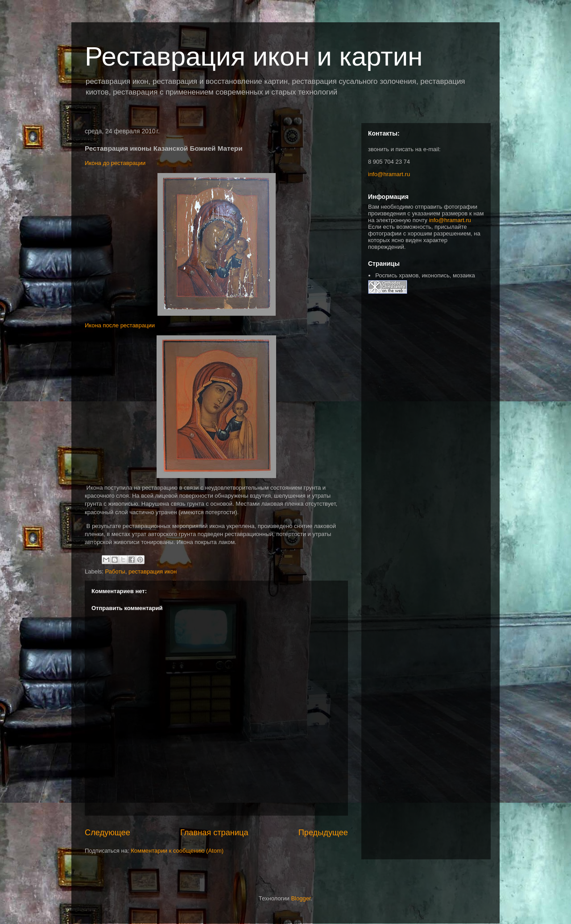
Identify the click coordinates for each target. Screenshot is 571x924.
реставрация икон (153, 571)
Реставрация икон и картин (254, 56)
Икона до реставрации (115, 163)
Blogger (301, 898)
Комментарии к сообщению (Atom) (177, 851)
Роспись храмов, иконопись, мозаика (425, 275)
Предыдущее (323, 833)
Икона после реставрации (120, 325)
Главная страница (214, 833)
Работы (115, 571)
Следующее (108, 833)
